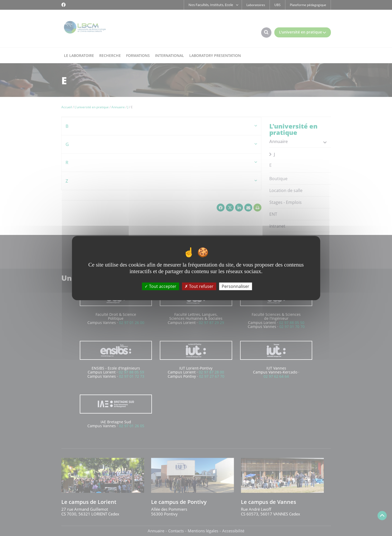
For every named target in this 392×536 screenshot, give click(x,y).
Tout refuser (199, 286)
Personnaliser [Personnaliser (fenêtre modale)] (235, 286)
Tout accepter (160, 286)
